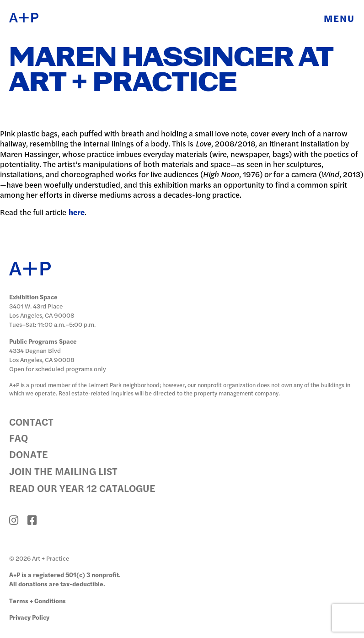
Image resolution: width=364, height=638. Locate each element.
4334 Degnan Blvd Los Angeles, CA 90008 (42, 355)
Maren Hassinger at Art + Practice (171, 71)
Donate (29, 454)
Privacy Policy (29, 617)
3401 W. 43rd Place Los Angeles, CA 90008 (42, 310)
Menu (339, 18)
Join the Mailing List (63, 471)
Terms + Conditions (37, 600)
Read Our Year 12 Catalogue (82, 488)
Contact (31, 422)
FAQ (19, 438)
